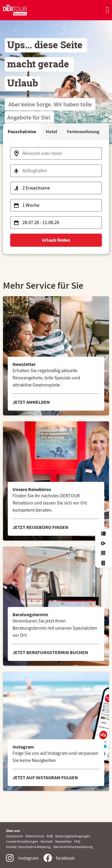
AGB (51, 836)
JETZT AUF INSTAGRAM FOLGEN (45, 778)
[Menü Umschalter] (107, 10)
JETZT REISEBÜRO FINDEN (40, 527)
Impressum (16, 836)
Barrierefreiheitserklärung (73, 847)
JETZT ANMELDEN (31, 402)
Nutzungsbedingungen (73, 836)
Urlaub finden (56, 240)
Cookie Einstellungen (22, 841)
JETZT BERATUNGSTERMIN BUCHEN (50, 652)
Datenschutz (36, 836)
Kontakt (47, 841)
